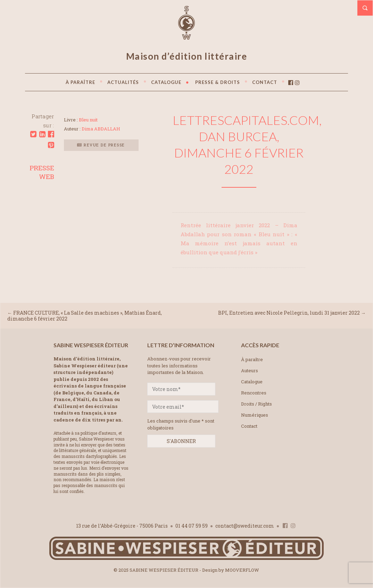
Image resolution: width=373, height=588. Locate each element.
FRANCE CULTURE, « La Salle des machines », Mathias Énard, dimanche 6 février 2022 (85, 316)
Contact (249, 426)
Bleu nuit (88, 120)
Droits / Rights (256, 404)
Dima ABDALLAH (101, 129)
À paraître (252, 359)
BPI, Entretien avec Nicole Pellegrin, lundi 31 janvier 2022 (289, 313)
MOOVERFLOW (242, 570)
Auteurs (250, 370)
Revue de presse (101, 145)
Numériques (255, 415)
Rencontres (254, 393)
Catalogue (252, 382)
